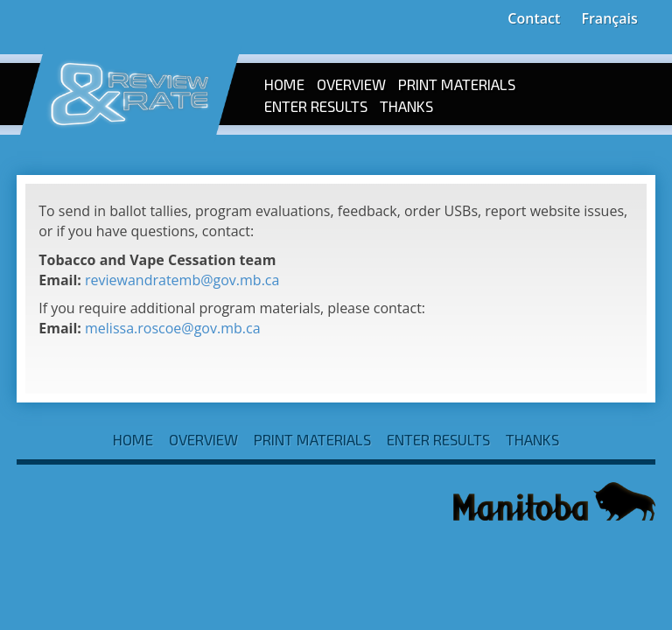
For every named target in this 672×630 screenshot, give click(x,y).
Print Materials (457, 84)
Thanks (406, 106)
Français (609, 18)
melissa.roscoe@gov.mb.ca (173, 328)
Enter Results (316, 106)
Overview (351, 84)
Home (284, 84)
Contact (534, 18)
